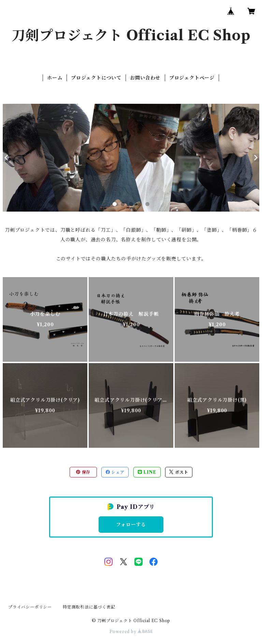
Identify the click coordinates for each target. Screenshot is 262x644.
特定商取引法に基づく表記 (89, 607)
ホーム (55, 78)
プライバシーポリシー (30, 607)
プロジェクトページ (192, 78)
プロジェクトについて (96, 78)
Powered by (131, 632)
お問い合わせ (145, 78)
